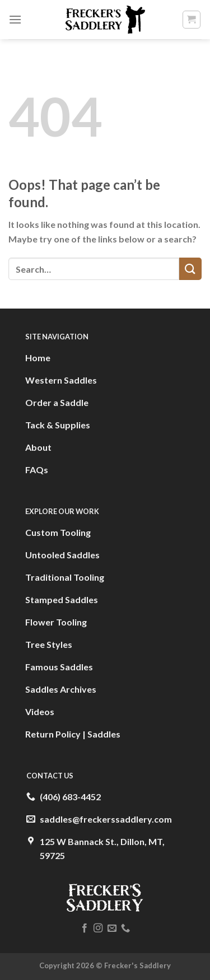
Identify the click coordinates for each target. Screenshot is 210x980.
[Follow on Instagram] (98, 928)
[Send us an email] (112, 928)
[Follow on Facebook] (85, 928)
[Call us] (125, 928)
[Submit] (190, 269)
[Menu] (15, 19)
